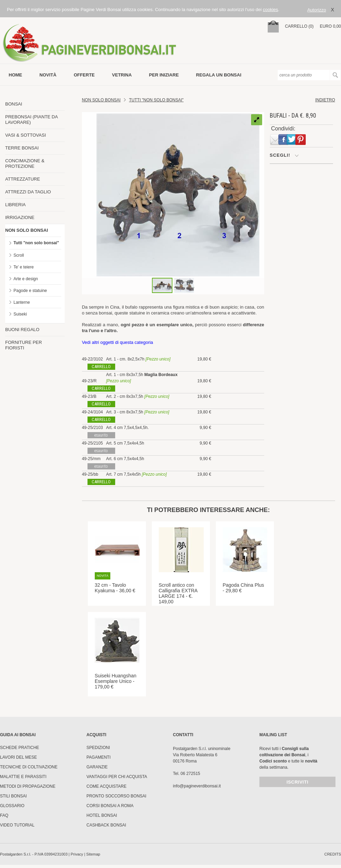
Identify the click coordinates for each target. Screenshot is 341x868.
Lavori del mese (19, 757)
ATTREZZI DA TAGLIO (28, 192)
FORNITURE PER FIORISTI (24, 345)
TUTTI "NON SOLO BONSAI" (156, 100)
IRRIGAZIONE (20, 217)
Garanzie (97, 767)
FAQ (4, 815)
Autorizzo (316, 10)
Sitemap (93, 854)
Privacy (77, 854)
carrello (101, 367)
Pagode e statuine (30, 291)
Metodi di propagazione (28, 786)
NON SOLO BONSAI (27, 230)
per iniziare (164, 75)
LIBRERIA (15, 205)
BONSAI (14, 104)
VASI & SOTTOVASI (26, 135)
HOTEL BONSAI (102, 815)
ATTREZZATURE (23, 179)
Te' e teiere (24, 267)
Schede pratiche (20, 748)
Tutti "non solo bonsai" (36, 243)
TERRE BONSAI (22, 148)
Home (15, 75)
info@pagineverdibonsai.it (197, 786)
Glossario (12, 806)
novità (48, 75)
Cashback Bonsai (106, 825)
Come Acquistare (107, 786)
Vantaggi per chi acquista (117, 777)
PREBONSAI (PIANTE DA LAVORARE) (31, 120)
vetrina (122, 75)
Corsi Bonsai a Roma (110, 806)
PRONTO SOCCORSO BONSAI (116, 796)
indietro (325, 100)
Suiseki (20, 314)
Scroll (19, 255)
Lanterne (22, 302)
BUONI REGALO (22, 330)
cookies (270, 10)
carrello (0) (299, 26)
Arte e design (26, 279)
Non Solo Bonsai (101, 100)
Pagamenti (99, 757)
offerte (84, 75)
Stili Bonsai (13, 796)
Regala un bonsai (219, 75)
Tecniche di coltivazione (29, 767)
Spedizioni (98, 748)
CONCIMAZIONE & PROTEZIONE (25, 163)
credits (333, 854)
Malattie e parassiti (23, 777)
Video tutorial (17, 825)
